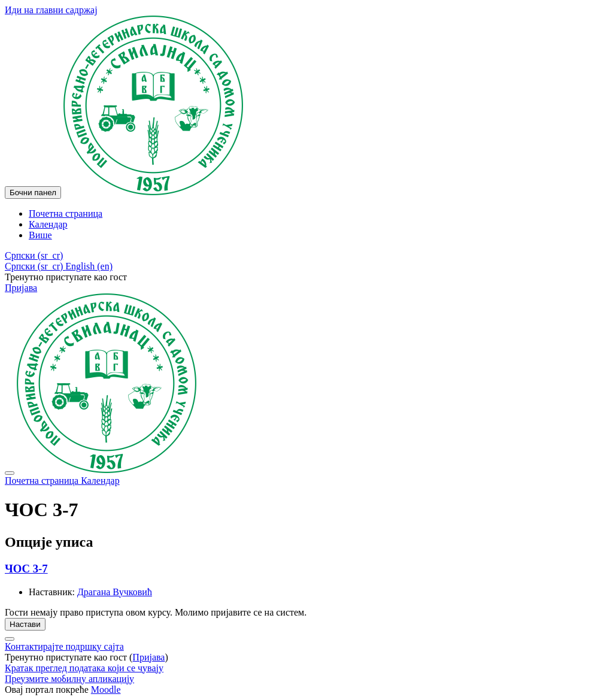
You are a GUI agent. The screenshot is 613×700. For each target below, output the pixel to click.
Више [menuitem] (40, 235)
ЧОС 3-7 (26, 569)
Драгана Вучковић (115, 592)
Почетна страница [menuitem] (66, 213)
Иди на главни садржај (51, 10)
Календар (100, 481)
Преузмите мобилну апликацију (69, 679)
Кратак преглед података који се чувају (84, 668)
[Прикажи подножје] (10, 639)
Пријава (21, 288)
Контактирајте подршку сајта (64, 646)
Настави (25, 624)
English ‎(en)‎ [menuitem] (89, 266)
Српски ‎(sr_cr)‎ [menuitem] (35, 266)
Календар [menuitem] (48, 224)
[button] (34, 255)
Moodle (106, 690)
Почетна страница (43, 481)
